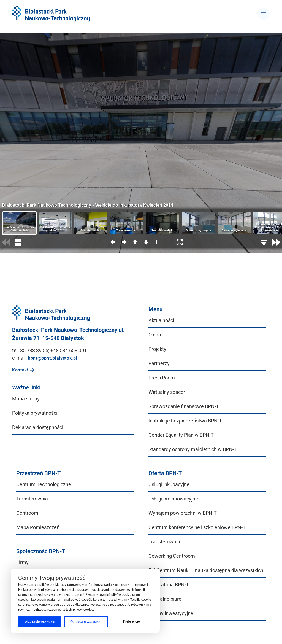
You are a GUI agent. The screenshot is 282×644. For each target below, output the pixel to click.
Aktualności (161, 320)
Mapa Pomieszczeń (38, 527)
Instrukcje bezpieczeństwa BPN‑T (185, 421)
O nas (155, 335)
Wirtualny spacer (167, 392)
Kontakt (23, 370)
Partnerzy (159, 363)
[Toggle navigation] (264, 14)
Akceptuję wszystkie (40, 622)
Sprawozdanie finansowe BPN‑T (184, 406)
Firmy (22, 562)
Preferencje (131, 621)
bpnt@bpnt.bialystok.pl (52, 358)
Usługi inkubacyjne (169, 484)
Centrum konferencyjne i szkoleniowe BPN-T (197, 527)
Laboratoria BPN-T (169, 585)
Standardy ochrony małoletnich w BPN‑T (193, 449)
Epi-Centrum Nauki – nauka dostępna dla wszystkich (206, 570)
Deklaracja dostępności (38, 427)
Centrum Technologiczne (44, 484)
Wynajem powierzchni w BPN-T (183, 513)
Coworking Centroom (172, 556)
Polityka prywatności (35, 413)
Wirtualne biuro (165, 599)
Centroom (27, 513)
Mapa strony (26, 399)
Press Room (162, 378)
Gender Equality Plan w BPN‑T (181, 435)
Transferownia (32, 499)
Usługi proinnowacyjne (173, 499)
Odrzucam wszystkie (86, 622)
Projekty (157, 349)
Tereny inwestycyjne (171, 613)
